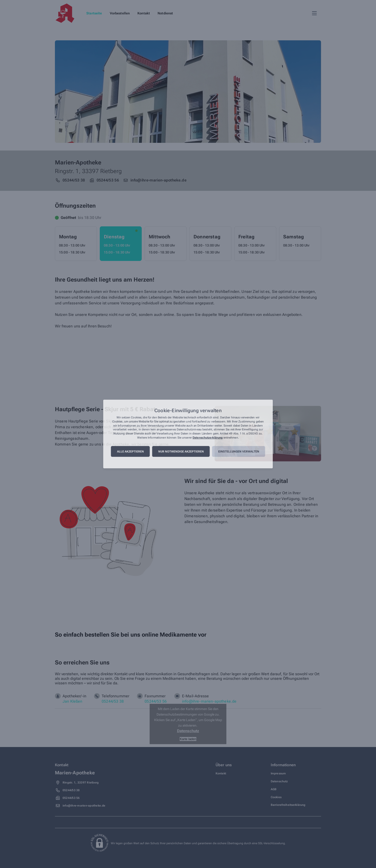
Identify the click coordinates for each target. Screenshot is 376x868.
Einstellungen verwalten (239, 452)
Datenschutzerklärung (208, 438)
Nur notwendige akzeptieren (181, 452)
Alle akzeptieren (130, 452)
